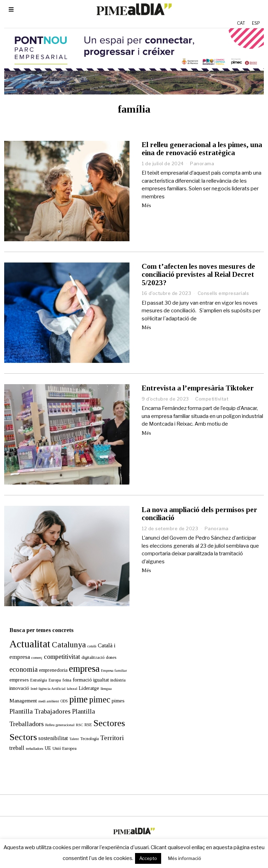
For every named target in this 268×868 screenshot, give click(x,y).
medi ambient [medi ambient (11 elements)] (43, 691)
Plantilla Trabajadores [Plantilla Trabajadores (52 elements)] (35, 701)
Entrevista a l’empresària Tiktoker (198, 388)
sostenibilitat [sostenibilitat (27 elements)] (48, 728)
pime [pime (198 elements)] (73, 689)
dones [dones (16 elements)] (106, 647)
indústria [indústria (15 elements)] (113, 670)
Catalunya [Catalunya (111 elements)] (64, 634)
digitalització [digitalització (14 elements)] (88, 647)
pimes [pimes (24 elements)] (113, 690)
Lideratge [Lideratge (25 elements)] (84, 677)
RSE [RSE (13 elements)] (83, 714)
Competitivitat (212, 399)
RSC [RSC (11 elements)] (74, 714)
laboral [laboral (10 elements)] (67, 678)
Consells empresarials (223, 293)
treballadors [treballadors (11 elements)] (29, 738)
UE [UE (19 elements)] (43, 738)
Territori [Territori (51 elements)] (107, 727)
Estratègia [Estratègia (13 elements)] (33, 670)
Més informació (185, 858)
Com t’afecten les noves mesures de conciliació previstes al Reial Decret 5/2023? (198, 274)
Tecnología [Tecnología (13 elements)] (84, 728)
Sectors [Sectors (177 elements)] (18, 727)
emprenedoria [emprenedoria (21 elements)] (48, 660)
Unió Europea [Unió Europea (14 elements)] (59, 738)
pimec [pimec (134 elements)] (94, 689)
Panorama (202, 163)
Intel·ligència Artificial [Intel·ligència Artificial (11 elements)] (43, 678)
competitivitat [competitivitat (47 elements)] (57, 646)
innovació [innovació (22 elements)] (14, 678)
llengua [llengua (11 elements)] (101, 678)
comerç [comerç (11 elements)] (32, 647)
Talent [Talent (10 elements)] (69, 728)
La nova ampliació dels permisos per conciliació (199, 514)
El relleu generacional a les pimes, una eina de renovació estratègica (202, 149)
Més (146, 205)
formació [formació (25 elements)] (77, 669)
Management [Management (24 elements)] (18, 690)
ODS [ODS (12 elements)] (59, 691)
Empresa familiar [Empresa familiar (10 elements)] (109, 660)
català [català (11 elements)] (87, 635)
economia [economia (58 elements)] (18, 659)
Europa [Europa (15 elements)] (49, 670)
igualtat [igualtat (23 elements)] (96, 669)
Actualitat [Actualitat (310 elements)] (25, 633)
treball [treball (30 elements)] (12, 737)
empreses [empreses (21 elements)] (14, 669)
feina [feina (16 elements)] (62, 669)
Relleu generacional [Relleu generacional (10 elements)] (55, 714)
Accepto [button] (148, 858)
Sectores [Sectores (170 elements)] (104, 713)
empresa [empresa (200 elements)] (79, 658)
